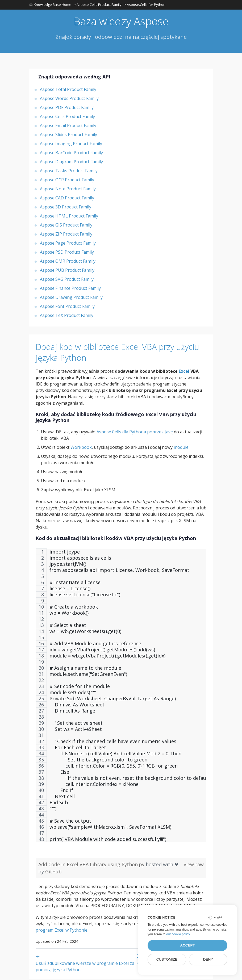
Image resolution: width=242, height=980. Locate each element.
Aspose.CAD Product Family (67, 199)
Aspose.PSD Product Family (67, 253)
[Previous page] (86, 964)
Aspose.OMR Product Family (68, 262)
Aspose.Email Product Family (68, 126)
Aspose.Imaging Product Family (71, 144)
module (181, 448)
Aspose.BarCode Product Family (71, 153)
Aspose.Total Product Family (68, 90)
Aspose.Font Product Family (67, 307)
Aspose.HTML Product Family (69, 217)
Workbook (81, 448)
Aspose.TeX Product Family (67, 316)
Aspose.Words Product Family (69, 99)
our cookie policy (178, 934)
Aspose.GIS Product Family (66, 226)
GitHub (53, 872)
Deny (208, 959)
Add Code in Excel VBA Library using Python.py (92, 865)
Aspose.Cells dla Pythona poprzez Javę (135, 433)
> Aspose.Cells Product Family (98, 5)
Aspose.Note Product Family (68, 190)
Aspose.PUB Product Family (67, 271)
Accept (187, 945)
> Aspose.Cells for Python (145, 5)
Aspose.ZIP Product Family (66, 235)
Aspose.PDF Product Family (67, 108)
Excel (184, 372)
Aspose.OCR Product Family (67, 181)
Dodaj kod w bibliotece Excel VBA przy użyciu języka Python (113, 353)
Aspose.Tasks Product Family (69, 171)
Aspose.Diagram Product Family (71, 162)
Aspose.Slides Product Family (68, 135)
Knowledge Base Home (50, 5)
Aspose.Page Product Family (68, 244)
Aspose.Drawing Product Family (71, 298)
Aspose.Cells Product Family (67, 117)
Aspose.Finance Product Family (70, 289)
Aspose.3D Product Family (66, 208)
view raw (194, 865)
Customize (167, 959)
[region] (121, 699)
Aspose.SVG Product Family (67, 280)
